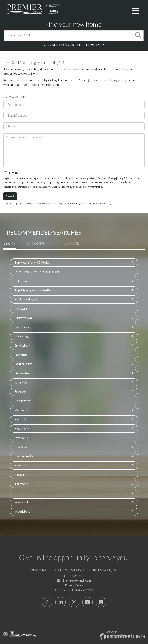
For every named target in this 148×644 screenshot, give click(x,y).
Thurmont (21, 484)
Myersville (21, 438)
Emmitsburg (22, 346)
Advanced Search (61, 45)
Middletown (22, 410)
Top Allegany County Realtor (33, 290)
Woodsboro (23, 512)
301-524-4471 (74, 576)
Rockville (20, 475)
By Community (40, 243)
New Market (23, 447)
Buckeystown (23, 318)
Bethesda (21, 281)
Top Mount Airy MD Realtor (33, 262)
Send (10, 196)
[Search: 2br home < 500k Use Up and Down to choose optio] (68, 35)
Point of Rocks (24, 456)
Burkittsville (22, 327)
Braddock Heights (26, 299)
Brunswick (21, 309)
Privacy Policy (95, 187)
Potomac (20, 465)
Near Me (94, 45)
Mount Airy (22, 428)
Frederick (21, 355)
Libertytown (22, 401)
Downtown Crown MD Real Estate (37, 272)
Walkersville (22, 502)
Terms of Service (95, 204)
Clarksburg (22, 336)
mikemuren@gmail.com (74, 581)
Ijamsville (21, 382)
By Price (72, 243)
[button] (138, 35)
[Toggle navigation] (136, 11)
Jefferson (21, 392)
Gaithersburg (23, 364)
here (61, 80)
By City (9, 243)
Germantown (23, 373)
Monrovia (21, 419)
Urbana (19, 493)
